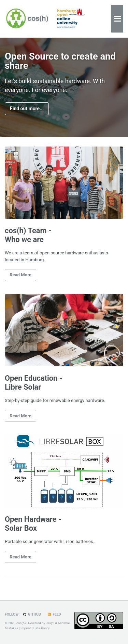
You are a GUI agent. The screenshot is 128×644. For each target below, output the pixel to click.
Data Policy (42, 628)
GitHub (32, 614)
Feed (54, 614)
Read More (20, 275)
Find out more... (27, 109)
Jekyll (50, 623)
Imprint (26, 628)
